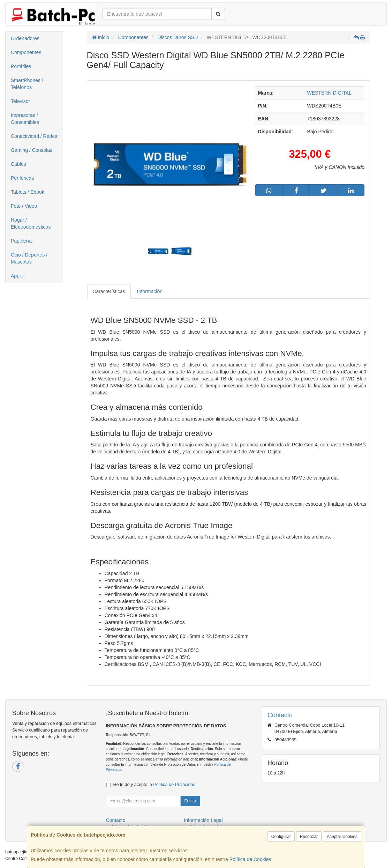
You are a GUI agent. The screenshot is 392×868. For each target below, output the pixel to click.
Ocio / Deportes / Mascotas (29, 258)
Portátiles (21, 66)
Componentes (26, 52)
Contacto (116, 820)
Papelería (21, 241)
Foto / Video (24, 206)
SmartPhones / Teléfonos (27, 84)
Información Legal (203, 820)
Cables (18, 164)
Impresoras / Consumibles (25, 119)
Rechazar (309, 837)
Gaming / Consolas (32, 150)
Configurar (281, 837)
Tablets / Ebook (28, 192)
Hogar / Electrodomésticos (31, 223)
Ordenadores (25, 38)
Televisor (20, 101)
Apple (17, 276)
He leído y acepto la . (155, 785)
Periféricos (22, 178)
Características (109, 291)
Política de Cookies (250, 859)
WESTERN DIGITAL (329, 93)
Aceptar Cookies (342, 837)
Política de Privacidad (174, 785)
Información (150, 291)
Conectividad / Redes (34, 136)
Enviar (190, 801)
